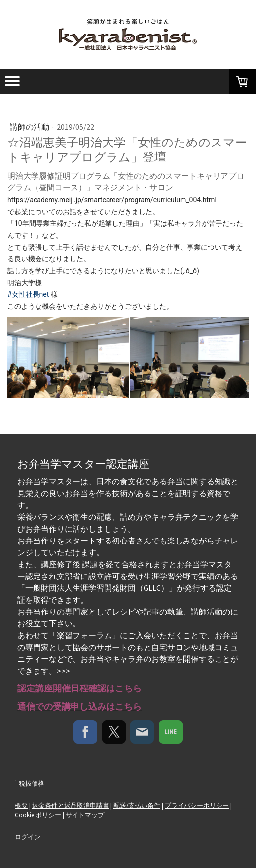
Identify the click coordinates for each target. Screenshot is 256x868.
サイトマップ (85, 815)
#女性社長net (28, 294)
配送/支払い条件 (137, 805)
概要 (21, 805)
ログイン (28, 837)
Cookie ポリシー (38, 815)
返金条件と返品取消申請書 (71, 805)
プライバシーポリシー (197, 805)
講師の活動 (30, 127)
